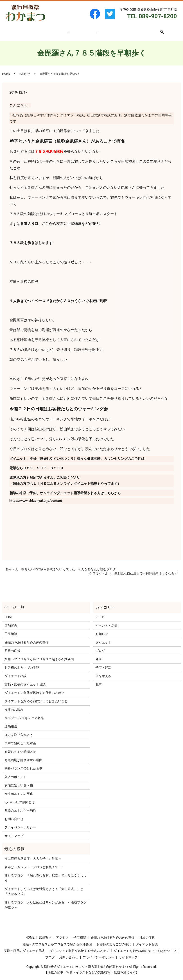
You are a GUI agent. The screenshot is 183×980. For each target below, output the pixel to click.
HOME (32, 29)
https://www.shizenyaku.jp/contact (36, 496)
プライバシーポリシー (20, 823)
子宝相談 (61, 29)
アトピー (102, 613)
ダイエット (103, 638)
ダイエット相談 (85, 29)
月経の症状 (12, 646)
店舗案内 (45, 29)
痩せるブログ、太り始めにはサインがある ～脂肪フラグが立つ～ (45, 901)
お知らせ (25, 70)
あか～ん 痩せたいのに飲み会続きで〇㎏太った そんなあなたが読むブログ (61, 565)
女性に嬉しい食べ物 (19, 781)
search (157, 30)
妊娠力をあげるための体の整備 (27, 638)
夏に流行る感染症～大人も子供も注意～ (33, 854)
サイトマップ (14, 832)
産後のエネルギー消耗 (20, 806)
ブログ (107, 29)
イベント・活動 (106, 621)
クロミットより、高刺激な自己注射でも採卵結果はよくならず (133, 569)
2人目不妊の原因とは (20, 798)
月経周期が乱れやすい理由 (23, 756)
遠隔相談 (11, 722)
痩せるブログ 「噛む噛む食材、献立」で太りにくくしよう (45, 874)
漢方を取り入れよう (19, 731)
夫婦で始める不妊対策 (20, 739)
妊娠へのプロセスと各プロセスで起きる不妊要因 (39, 655)
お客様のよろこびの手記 (22, 663)
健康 (99, 655)
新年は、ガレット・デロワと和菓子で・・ (34, 863)
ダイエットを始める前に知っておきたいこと (36, 697)
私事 (99, 680)
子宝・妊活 (103, 663)
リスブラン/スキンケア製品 (24, 714)
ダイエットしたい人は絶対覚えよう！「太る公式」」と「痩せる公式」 (44, 887)
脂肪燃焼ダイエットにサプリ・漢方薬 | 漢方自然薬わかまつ (86, 962)
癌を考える (103, 672)
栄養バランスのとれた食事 (23, 764)
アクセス (121, 29)
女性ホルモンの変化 (19, 789)
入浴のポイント (16, 773)
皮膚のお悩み (14, 705)
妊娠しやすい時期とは (20, 747)
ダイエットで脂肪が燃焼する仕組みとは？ (34, 688)
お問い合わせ (140, 29)
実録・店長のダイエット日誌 (25, 680)
